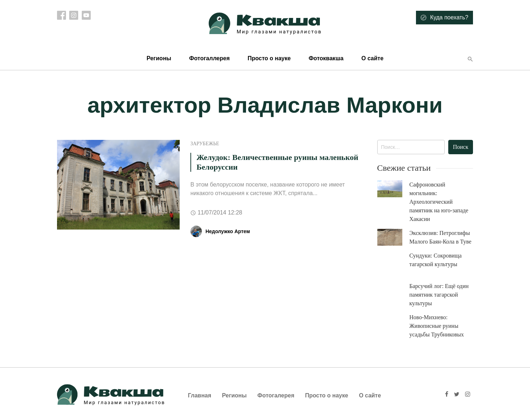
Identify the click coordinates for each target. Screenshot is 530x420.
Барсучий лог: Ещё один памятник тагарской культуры (439, 295)
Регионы (159, 58)
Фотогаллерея (209, 58)
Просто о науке (269, 58)
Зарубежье (205, 144)
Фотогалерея (276, 395)
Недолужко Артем (228, 231)
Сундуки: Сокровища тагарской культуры (436, 260)
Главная (200, 395)
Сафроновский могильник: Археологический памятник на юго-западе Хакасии (439, 202)
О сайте (372, 58)
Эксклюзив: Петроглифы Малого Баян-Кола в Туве (441, 237)
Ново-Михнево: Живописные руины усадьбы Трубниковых (437, 326)
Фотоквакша (326, 58)
